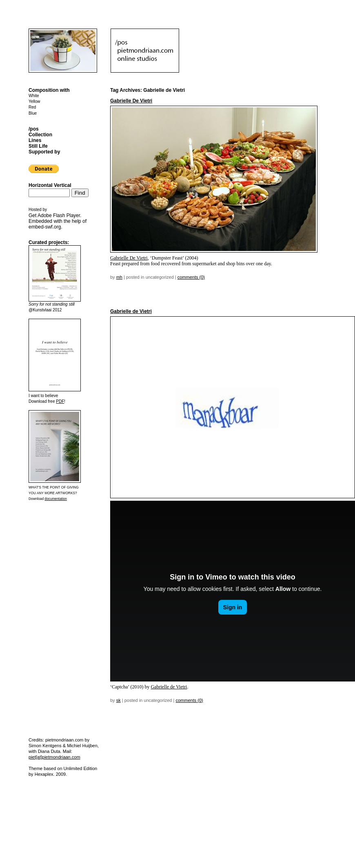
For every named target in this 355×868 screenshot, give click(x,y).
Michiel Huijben (82, 746)
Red (32, 107)
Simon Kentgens (45, 746)
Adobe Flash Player (59, 215)
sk (119, 700)
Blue (33, 113)
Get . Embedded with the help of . (58, 221)
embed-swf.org (45, 227)
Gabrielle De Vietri (131, 101)
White (34, 96)
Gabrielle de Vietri (131, 311)
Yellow (34, 101)
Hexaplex (44, 774)
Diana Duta (49, 751)
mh (119, 277)
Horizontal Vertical (50, 185)
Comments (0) (191, 277)
